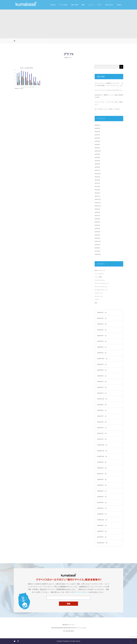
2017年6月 (97, 251)
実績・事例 (75, 5)
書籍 (83, 5)
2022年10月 (98, 151)
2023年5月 (97, 138)
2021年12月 (98, 174)
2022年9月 (97, 154)
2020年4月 (97, 225)
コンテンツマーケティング (102, 283)
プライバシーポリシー (81, 592)
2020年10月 (98, 206)
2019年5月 (97, 232)
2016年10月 (98, 254)
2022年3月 (97, 167)
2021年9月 (97, 177)
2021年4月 (97, 187)
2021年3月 (97, 190)
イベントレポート (99, 274)
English (119, 5)
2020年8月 (97, 212)
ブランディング (99, 293)
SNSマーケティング (100, 271)
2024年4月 (97, 128)
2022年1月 (97, 170)
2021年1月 (97, 196)
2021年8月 (97, 180)
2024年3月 (97, 132)
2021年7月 (97, 183)
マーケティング (99, 296)
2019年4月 (97, 235)
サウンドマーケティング (101, 287)
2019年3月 (97, 238)
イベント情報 (98, 277)
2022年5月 (97, 161)
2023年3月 (97, 145)
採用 (96, 303)
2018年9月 (97, 245)
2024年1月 (97, 135)
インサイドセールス (100, 280)
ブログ (99, 5)
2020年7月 (97, 216)
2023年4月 (97, 141)
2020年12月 (98, 199)
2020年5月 (97, 222)
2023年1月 (97, 148)
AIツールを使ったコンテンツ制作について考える (107, 109)
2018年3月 (97, 248)
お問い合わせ (109, 5)
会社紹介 (53, 5)
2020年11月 (98, 203)
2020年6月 (97, 219)
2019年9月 (97, 229)
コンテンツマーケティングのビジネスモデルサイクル (108, 90)
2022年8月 (97, 157)
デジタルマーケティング (101, 290)
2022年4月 (97, 164)
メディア (97, 300)
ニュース (91, 5)
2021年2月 (97, 193)
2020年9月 (97, 209)
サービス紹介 (63, 5)
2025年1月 (97, 125)
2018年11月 (98, 241)
